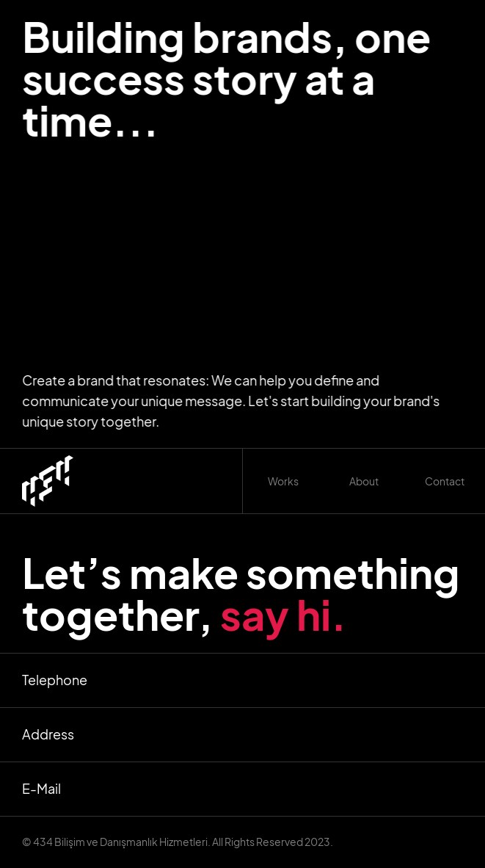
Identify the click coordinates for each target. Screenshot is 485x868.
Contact (445, 481)
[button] (283, 481)
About (364, 481)
